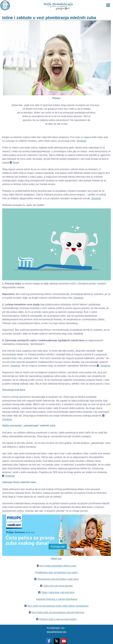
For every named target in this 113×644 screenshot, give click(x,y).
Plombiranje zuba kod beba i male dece (58, 579)
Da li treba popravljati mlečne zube (58, 566)
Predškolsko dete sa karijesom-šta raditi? (56, 573)
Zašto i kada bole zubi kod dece (58, 592)
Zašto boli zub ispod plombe (58, 586)
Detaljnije (82, 141)
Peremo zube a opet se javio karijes (58, 619)
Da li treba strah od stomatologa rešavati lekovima (58, 612)
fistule (16, 163)
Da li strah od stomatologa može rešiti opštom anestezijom (58, 606)
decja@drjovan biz (56, 632)
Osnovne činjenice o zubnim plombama (56, 599)
